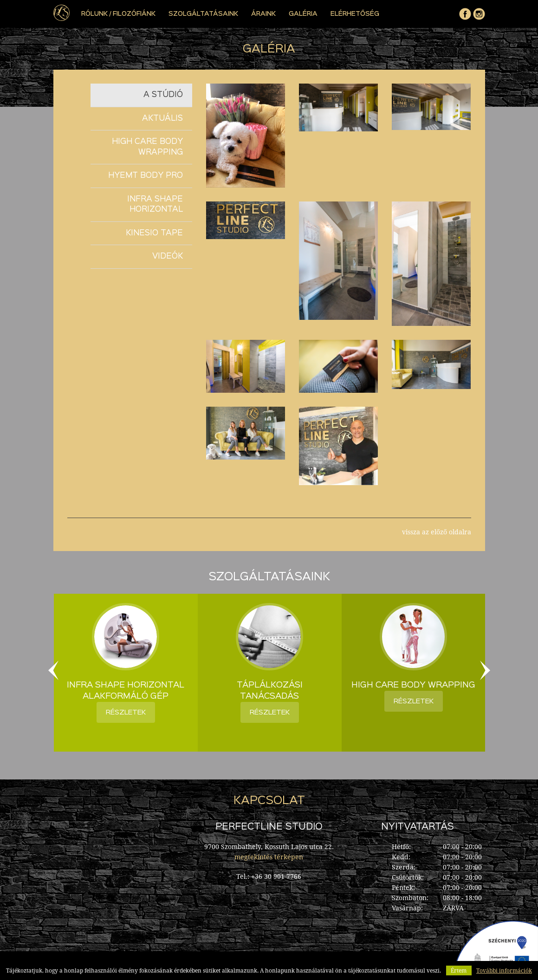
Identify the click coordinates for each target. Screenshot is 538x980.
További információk (504, 971)
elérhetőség (355, 14)
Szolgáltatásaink (203, 14)
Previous (53, 670)
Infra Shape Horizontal (155, 205)
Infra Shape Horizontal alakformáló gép (126, 691)
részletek (126, 712)
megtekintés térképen (269, 857)
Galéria (303, 14)
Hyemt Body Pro (146, 176)
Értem (459, 971)
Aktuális (162, 119)
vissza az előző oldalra (437, 532)
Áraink (263, 14)
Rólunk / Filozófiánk (118, 14)
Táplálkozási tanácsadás (270, 691)
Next (485, 670)
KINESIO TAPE (154, 233)
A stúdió (163, 95)
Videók (168, 256)
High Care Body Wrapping (147, 147)
